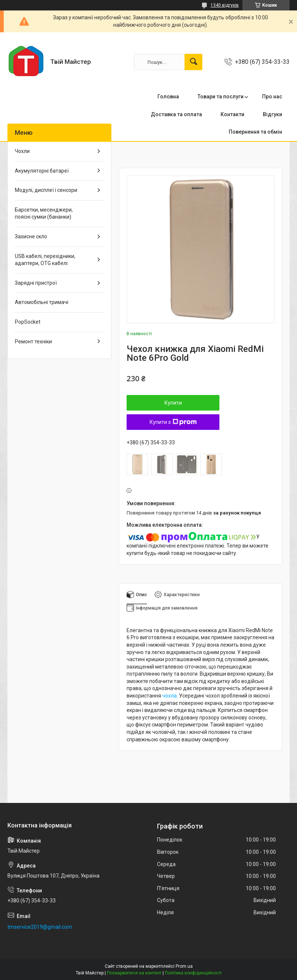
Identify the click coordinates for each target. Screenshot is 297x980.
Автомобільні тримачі (42, 302)
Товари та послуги (221, 97)
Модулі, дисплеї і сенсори (46, 190)
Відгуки (272, 114)
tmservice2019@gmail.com (40, 927)
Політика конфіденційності (193, 973)
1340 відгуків (225, 5)
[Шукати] (193, 62)
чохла (169, 696)
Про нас (272, 97)
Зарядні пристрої (36, 283)
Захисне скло (31, 236)
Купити (173, 403)
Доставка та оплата (176, 114)
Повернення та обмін (255, 132)
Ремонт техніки (33, 342)
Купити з (173, 422)
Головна (168, 97)
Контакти (232, 114)
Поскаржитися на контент (134, 973)
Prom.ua (184, 966)
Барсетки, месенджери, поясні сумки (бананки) (44, 213)
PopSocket (28, 322)
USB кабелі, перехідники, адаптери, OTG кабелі (45, 260)
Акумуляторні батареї (42, 171)
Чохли (22, 151)
